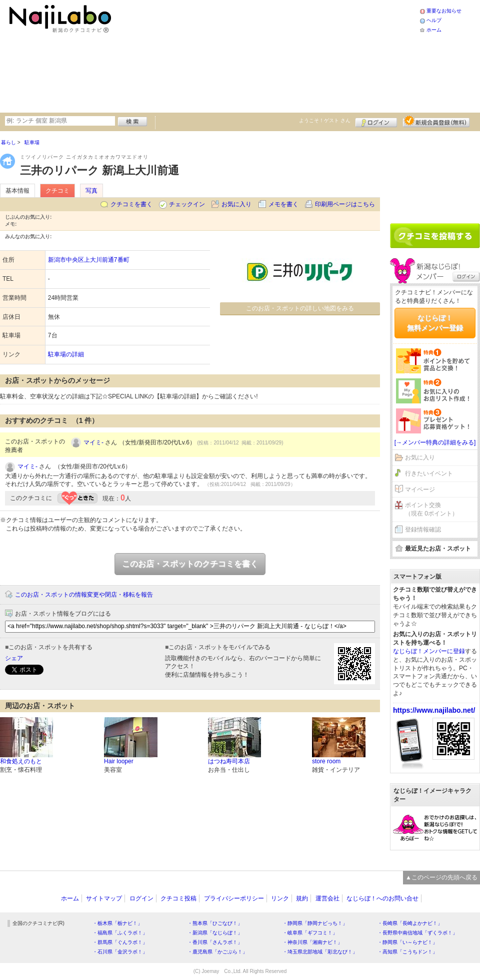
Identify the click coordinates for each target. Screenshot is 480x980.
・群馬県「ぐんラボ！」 (120, 942)
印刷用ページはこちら (345, 204)
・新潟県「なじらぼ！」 (215, 933)
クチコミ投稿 (178, 898)
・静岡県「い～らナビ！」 (407, 942)
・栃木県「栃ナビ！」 (117, 923)
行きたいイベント (429, 473)
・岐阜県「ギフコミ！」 (310, 933)
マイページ (420, 489)
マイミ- (93, 442)
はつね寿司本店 (229, 761)
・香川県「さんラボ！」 (215, 942)
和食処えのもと (21, 761)
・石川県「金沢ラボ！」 (120, 952)
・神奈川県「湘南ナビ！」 (312, 942)
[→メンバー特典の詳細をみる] (435, 442)
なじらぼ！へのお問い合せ (382, 898)
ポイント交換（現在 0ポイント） (431, 509)
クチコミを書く (131, 204)
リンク (280, 898)
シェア (14, 658)
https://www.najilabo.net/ (434, 710)
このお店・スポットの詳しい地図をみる (300, 308)
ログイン (376, 121)
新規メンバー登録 (436, 121)
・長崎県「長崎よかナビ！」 (410, 923)
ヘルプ (434, 20)
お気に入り (236, 204)
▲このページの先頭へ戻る (441, 877)
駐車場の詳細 (66, 354)
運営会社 (327, 898)
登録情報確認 (423, 530)
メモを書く (283, 204)
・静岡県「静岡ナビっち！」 (315, 923)
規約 (302, 898)
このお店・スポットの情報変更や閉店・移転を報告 (84, 595)
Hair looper (119, 761)
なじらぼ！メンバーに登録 (429, 651)
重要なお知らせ (444, 11)
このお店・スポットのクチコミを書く (190, 564)
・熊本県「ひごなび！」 (215, 923)
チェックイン (187, 204)
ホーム (434, 30)
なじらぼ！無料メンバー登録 (435, 323)
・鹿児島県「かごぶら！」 (217, 952)
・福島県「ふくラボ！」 (120, 933)
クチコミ (57, 191)
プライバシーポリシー (234, 898)
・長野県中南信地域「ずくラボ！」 (417, 933)
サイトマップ (104, 898)
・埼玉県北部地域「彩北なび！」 (320, 952)
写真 (91, 191)
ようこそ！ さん (325, 120)
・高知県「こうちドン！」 (407, 952)
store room (326, 761)
